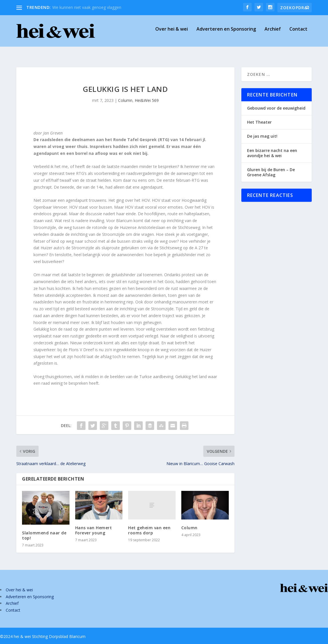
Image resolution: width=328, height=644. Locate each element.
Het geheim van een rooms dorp (149, 525)
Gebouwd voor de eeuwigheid (276, 103)
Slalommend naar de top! (44, 530)
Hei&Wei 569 (147, 95)
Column (125, 95)
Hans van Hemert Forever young (94, 525)
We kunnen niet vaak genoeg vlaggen (87, 7)
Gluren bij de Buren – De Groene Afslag (271, 167)
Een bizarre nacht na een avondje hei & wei (272, 148)
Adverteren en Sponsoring (226, 33)
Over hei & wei (172, 33)
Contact (298, 33)
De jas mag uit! (262, 131)
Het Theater (259, 117)
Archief (273, 33)
